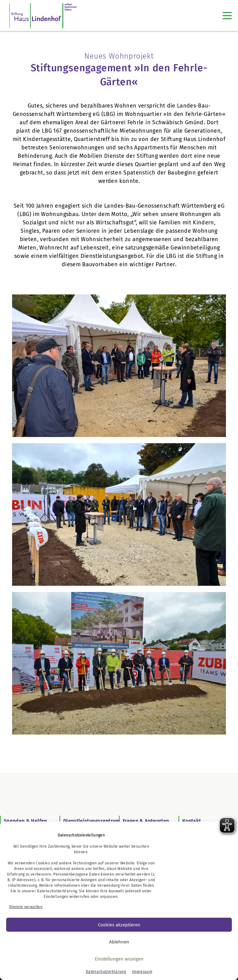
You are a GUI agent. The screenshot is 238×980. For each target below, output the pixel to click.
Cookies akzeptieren (119, 925)
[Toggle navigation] (227, 15)
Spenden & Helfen (25, 821)
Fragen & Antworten (146, 821)
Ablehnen (119, 942)
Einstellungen (56, 897)
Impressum (142, 972)
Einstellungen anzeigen (119, 959)
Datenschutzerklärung (57, 891)
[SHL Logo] (43, 15)
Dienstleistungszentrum (92, 821)
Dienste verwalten (26, 907)
